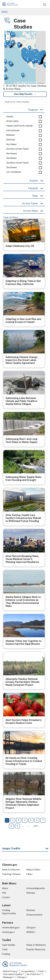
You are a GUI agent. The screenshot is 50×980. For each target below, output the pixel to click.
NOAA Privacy (10, 971)
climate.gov (8, 932)
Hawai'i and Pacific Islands (19, 126)
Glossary (31, 910)
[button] (10, 45)
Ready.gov (8, 977)
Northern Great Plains (17, 149)
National (11, 140)
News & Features (11, 870)
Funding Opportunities (9, 912)
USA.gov (30, 928)
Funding (6, 954)
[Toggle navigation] (45, 5)
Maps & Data (33, 870)
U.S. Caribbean (14, 172)
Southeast (11, 158)
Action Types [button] (30, 203)
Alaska (10, 117)
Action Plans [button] (30, 211)
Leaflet (19, 83)
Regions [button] (33, 110)
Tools (5, 949)
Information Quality (13, 974)
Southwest (12, 167)
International (13, 130)
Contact (6, 897)
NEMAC (30, 932)
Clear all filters (11, 217)
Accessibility (28, 971)
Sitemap (31, 893)
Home (4, 12)
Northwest (12, 154)
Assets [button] (34, 181)
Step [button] (35, 196)
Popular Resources (36, 949)
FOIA (41, 971)
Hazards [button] (33, 188)
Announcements (34, 915)
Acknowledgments (36, 888)
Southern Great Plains (17, 163)
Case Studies (9, 945)
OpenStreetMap (31, 83)
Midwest (11, 135)
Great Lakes (12, 121)
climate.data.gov (10, 928)
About (5, 888)
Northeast (11, 144)
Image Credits (11, 848)
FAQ (4, 893)
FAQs (29, 874)
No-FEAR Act (33, 974)
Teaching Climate (11, 874)
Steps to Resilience (36, 945)
